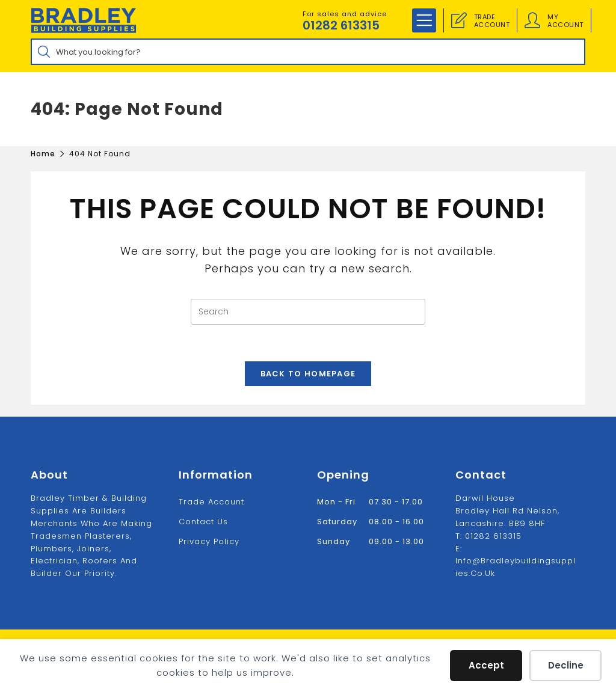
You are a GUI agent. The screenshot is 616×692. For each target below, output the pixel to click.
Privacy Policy (209, 541)
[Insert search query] (308, 312)
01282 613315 (341, 25)
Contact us (203, 522)
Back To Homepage (308, 374)
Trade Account (211, 502)
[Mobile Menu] (424, 20)
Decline (566, 665)
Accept (486, 665)
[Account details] (532, 20)
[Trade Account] (459, 20)
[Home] (43, 154)
